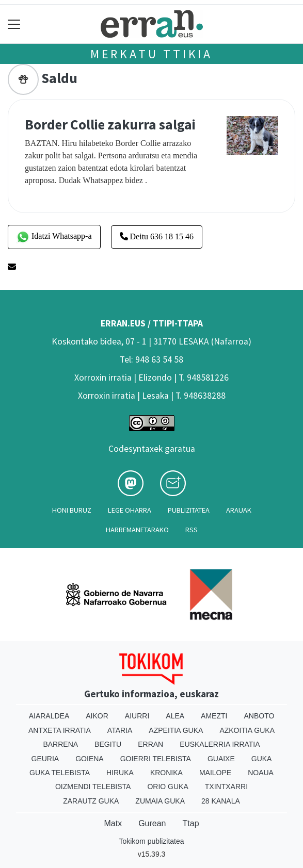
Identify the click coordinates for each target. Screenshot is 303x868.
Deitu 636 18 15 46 (157, 236)
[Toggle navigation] (14, 24)
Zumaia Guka (160, 801)
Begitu (108, 744)
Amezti (214, 716)
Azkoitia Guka (247, 730)
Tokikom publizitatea (151, 841)
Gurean (152, 823)
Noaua (261, 773)
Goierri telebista (156, 759)
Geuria (45, 759)
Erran (150, 744)
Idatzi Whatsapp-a (54, 237)
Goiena (89, 759)
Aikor (97, 716)
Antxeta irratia (60, 730)
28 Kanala (221, 801)
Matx (113, 823)
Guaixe (221, 759)
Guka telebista (60, 773)
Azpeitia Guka (176, 730)
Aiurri (137, 716)
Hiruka (120, 773)
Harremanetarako (137, 530)
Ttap (191, 823)
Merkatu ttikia (151, 54)
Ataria (120, 730)
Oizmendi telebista (93, 787)
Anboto (259, 716)
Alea (175, 716)
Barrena (60, 744)
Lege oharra (130, 510)
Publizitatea (189, 510)
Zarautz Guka (91, 801)
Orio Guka (168, 787)
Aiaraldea (49, 716)
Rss (192, 530)
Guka (262, 759)
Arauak (239, 510)
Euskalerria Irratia (220, 744)
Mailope (215, 773)
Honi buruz (72, 510)
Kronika (166, 773)
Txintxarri (226, 787)
